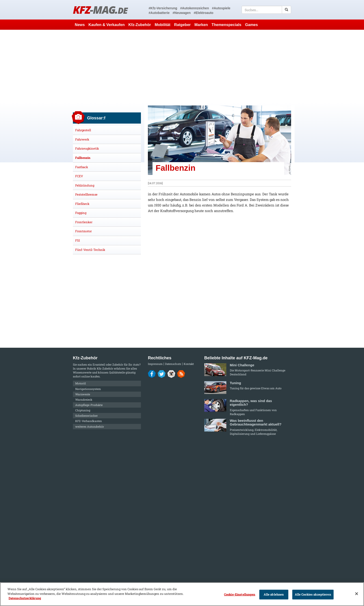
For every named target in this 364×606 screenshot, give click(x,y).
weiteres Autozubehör (90, 426)
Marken (201, 25)
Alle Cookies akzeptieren (313, 594)
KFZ (100, 10)
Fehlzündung (85, 185)
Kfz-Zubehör (140, 25)
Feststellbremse (86, 194)
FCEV (79, 176)
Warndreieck (84, 400)
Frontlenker (84, 222)
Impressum (155, 364)
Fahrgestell (83, 130)
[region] (182, 594)
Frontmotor (83, 231)
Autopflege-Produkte (89, 405)
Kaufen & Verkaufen (107, 25)
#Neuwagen (182, 13)
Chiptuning (83, 410)
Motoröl (81, 383)
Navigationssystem (88, 389)
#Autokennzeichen (195, 8)
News (80, 25)
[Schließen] (357, 594)
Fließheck (82, 204)
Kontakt (189, 364)
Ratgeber (182, 25)
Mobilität (162, 25)
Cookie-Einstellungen (240, 594)
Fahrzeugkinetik (87, 148)
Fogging (81, 213)
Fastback (82, 167)
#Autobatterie (159, 13)
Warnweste (83, 394)
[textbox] (266, 10)
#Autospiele (221, 8)
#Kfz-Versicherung (163, 8)
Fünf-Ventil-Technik (90, 250)
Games (252, 25)
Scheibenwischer (86, 416)
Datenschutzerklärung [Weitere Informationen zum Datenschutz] (25, 598)
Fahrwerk (82, 139)
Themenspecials (226, 25)
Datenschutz (173, 364)
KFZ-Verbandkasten (89, 421)
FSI (78, 240)
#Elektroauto (203, 13)
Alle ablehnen (274, 594)
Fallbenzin (83, 158)
